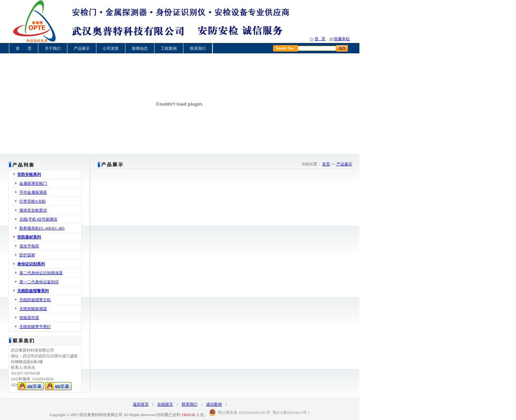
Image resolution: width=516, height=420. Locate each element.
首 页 (320, 39)
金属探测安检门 (33, 183)
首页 (326, 164)
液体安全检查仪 (33, 210)
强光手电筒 (29, 246)
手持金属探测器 (33, 192)
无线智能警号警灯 (35, 327)
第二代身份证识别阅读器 (41, 273)
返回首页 (141, 404)
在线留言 (165, 404)
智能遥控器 (29, 318)
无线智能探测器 (33, 309)
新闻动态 (140, 48)
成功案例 (214, 404)
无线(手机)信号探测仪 (38, 219)
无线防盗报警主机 (35, 300)
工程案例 (169, 48)
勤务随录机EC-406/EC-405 (42, 228)
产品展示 (82, 48)
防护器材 (27, 255)
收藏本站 (342, 39)
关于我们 (53, 48)
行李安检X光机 (33, 201)
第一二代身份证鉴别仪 (39, 282)
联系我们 (198, 48)
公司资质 (111, 48)
